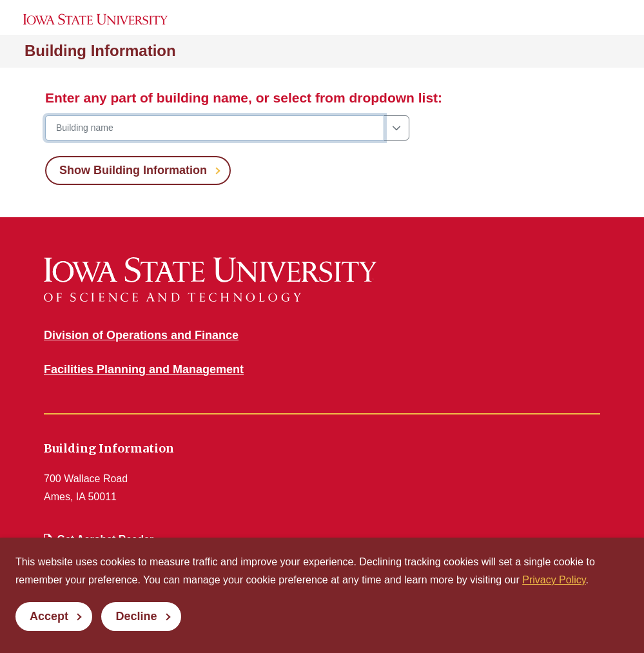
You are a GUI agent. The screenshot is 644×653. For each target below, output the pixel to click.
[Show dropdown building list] (396, 128)
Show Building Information (133, 170)
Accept (49, 616)
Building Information (100, 51)
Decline (136, 616)
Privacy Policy (554, 580)
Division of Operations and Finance (141, 335)
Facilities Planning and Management (144, 369)
